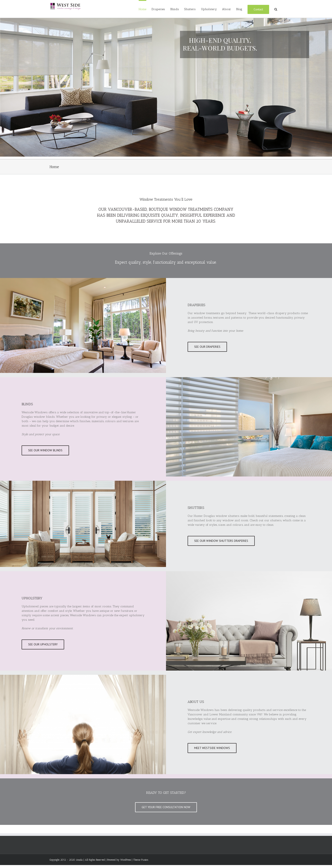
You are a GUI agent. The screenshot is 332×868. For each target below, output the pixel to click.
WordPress (126, 860)
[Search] (276, 9)
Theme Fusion (141, 860)
